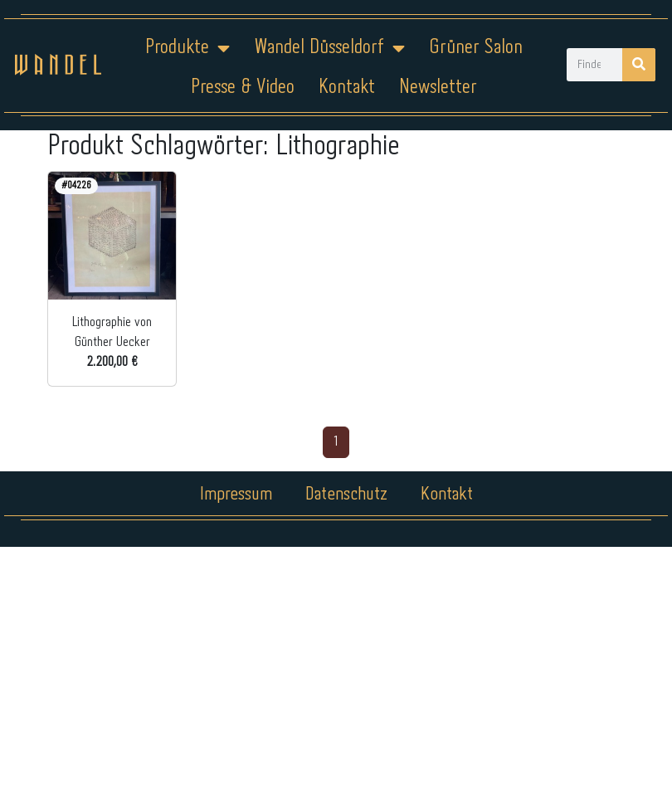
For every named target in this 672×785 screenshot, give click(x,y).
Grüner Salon (476, 48)
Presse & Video (243, 88)
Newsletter (438, 88)
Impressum (236, 495)
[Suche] (639, 65)
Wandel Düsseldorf (329, 48)
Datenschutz (346, 495)
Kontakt (347, 88)
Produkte (187, 48)
